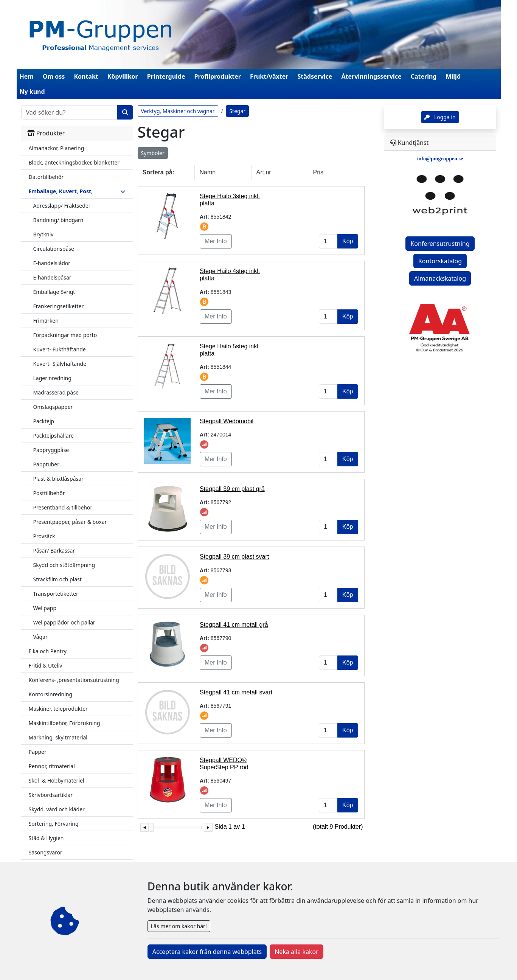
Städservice (315, 76)
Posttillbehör (49, 493)
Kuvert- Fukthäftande (60, 349)
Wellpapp (45, 608)
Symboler (153, 153)
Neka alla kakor (297, 952)
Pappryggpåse (51, 450)
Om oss (54, 76)
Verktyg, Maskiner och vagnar (178, 111)
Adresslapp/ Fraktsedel (62, 206)
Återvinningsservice (371, 76)
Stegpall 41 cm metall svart (236, 692)
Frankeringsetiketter (59, 306)
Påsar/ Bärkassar (54, 551)
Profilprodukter (218, 76)
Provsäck (44, 536)
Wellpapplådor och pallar (64, 622)
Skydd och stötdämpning (64, 565)
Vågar (40, 637)
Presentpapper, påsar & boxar (70, 522)
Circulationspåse (54, 249)
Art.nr (264, 172)
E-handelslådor (52, 263)
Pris (318, 172)
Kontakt (86, 76)
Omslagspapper (53, 407)
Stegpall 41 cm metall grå (234, 625)
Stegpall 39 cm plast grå (232, 489)
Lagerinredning (52, 378)
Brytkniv (43, 234)
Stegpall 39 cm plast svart (234, 557)
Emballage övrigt (54, 292)
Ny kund (32, 92)
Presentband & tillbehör (63, 507)
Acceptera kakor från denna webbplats (207, 952)
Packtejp (44, 421)
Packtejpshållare (54, 436)
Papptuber (47, 464)
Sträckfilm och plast (57, 579)
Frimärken (46, 321)
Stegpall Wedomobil (227, 421)
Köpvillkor (123, 76)
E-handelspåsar (52, 277)
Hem (27, 76)
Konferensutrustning (440, 244)
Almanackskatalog (440, 278)
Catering (424, 76)
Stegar (237, 111)
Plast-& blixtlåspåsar (58, 479)
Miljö (453, 76)
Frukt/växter (269, 76)
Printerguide (166, 76)
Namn (208, 172)
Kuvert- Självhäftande (60, 364)
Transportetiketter (56, 594)
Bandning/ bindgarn (58, 220)
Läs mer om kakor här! (179, 926)
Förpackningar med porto (65, 335)
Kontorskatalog (440, 261)
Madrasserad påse (56, 392)
